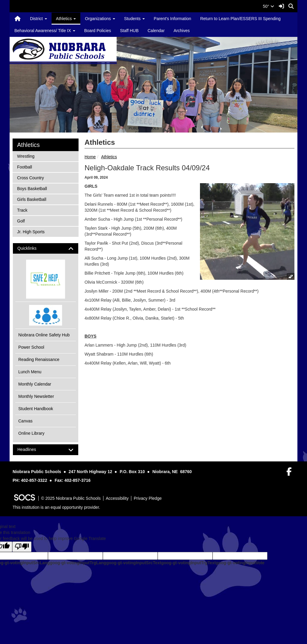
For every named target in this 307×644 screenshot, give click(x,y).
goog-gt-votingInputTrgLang (78, 563)
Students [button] (134, 19)
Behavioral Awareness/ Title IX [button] (45, 31)
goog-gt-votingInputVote (240, 563)
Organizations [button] (100, 19)
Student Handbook (36, 409)
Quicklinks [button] (32, 248)
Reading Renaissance (39, 359)
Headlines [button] (32, 450)
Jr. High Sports (31, 231)
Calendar (156, 31)
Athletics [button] (66, 19)
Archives (182, 31)
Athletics (109, 157)
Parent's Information (173, 19)
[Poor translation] (22, 547)
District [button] (39, 19)
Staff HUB (129, 31)
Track (25, 210)
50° (268, 6)
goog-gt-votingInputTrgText (188, 563)
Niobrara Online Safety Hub (44, 335)
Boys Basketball (32, 188)
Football (25, 167)
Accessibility (117, 498)
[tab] (46, 248)
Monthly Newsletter (36, 396)
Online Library (31, 433)
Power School (31, 347)
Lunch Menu (30, 372)
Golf (25, 221)
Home (90, 157)
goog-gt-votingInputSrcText (134, 563)
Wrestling (26, 156)
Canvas (25, 421)
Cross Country (30, 177)
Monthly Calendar (35, 384)
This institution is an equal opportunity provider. (56, 507)
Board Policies (98, 31)
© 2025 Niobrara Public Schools (71, 498)
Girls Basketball (31, 199)
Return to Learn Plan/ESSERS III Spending (241, 19)
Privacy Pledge (148, 498)
